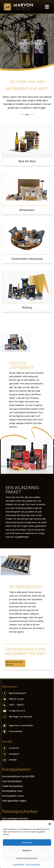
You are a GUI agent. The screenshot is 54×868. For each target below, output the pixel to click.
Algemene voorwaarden (21, 725)
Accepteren (27, 842)
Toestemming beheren (27, 858)
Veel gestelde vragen (14, 801)
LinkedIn (10, 760)
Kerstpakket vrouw (13, 796)
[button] (50, 824)
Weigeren (27, 850)
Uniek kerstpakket (13, 786)
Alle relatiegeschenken (15, 818)
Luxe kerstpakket (12, 781)
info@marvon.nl (14, 711)
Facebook (10, 748)
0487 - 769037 (13, 705)
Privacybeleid (16, 731)
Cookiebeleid (18, 864)
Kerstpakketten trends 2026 (18, 776)
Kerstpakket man (12, 791)
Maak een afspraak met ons (14, 663)
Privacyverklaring (33, 864)
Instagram (11, 754)
